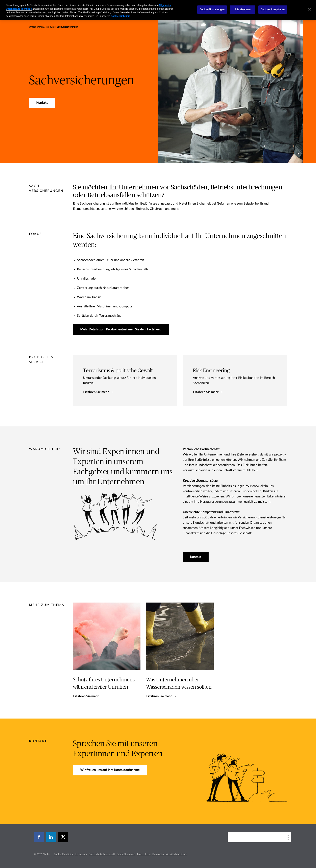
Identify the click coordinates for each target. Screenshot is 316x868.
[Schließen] (310, 9)
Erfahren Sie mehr (98, 392)
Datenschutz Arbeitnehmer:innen (170, 854)
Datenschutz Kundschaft (102, 854)
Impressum (81, 854)
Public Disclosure (126, 854)
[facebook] (39, 837)
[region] (158, 10)
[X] (63, 837)
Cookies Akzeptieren (273, 9)
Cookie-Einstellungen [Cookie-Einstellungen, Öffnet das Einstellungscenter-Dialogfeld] (212, 9)
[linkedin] (51, 837)
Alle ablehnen (243, 9)
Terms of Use (144, 854)
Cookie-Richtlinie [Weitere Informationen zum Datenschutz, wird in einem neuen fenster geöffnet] (120, 16)
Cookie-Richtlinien (64, 854)
